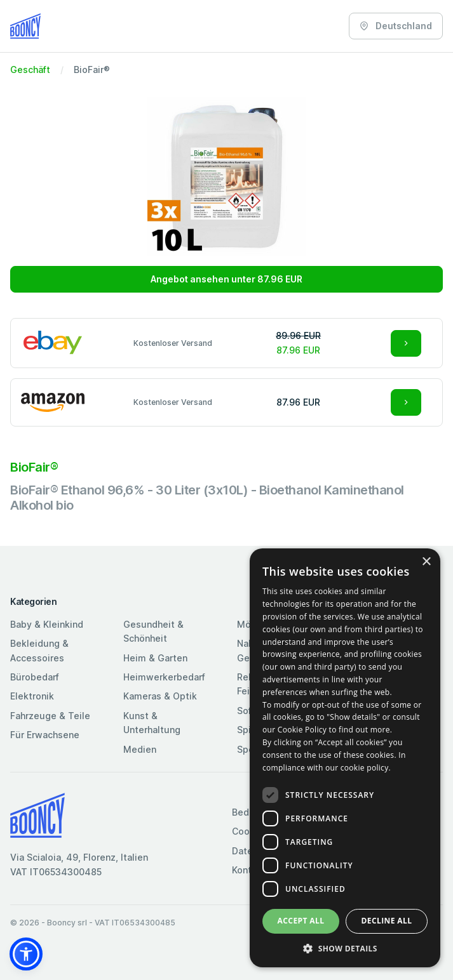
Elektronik (32, 696)
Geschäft (30, 70)
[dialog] (345, 758)
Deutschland (396, 26)
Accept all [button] (301, 921)
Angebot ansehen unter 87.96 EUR (226, 279)
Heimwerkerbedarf (164, 677)
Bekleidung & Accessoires (39, 650)
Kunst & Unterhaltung (152, 723)
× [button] (426, 562)
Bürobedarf (35, 677)
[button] (26, 954)
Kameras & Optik (160, 696)
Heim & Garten (155, 658)
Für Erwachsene (45, 735)
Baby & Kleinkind (47, 624)
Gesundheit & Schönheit (153, 631)
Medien (140, 749)
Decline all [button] (387, 921)
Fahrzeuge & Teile (50, 716)
